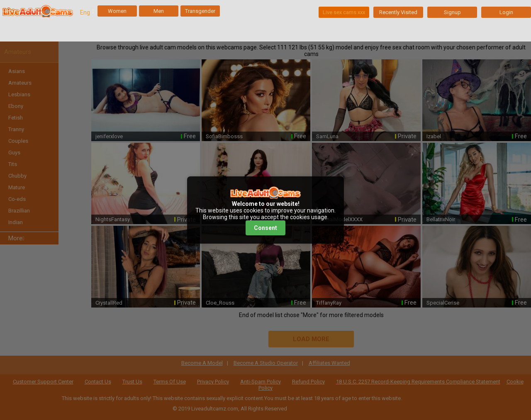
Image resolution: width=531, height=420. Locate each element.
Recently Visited (398, 12)
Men (159, 11)
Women (117, 11)
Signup (452, 12)
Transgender (200, 11)
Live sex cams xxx (344, 12)
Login (506, 12)
